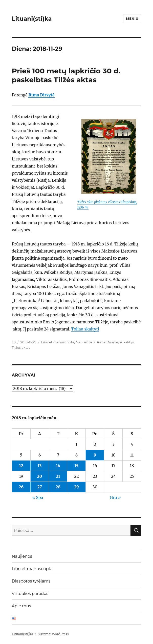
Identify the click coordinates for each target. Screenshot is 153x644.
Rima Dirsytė (107, 342)
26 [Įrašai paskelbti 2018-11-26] (21, 487)
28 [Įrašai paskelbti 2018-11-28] (58, 487)
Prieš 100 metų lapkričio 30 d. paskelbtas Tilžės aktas (66, 75)
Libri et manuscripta (58, 342)
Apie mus (21, 606)
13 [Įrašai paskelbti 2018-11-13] (39, 466)
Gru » (115, 497)
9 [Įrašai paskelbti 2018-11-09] (95, 455)
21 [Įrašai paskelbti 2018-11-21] (58, 476)
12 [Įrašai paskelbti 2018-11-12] (21, 466)
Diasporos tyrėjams (31, 581)
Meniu (132, 18)
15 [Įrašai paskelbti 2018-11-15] (76, 466)
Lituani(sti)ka (32, 19)
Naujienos (84, 342)
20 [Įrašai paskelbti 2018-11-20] (40, 476)
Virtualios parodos (30, 594)
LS (14, 342)
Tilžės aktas (21, 347)
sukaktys (127, 342)
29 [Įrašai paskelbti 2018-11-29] (77, 487)
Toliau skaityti (85, 329)
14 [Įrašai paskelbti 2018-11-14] (58, 466)
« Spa (38, 497)
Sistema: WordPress (53, 634)
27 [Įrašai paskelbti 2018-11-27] (40, 487)
